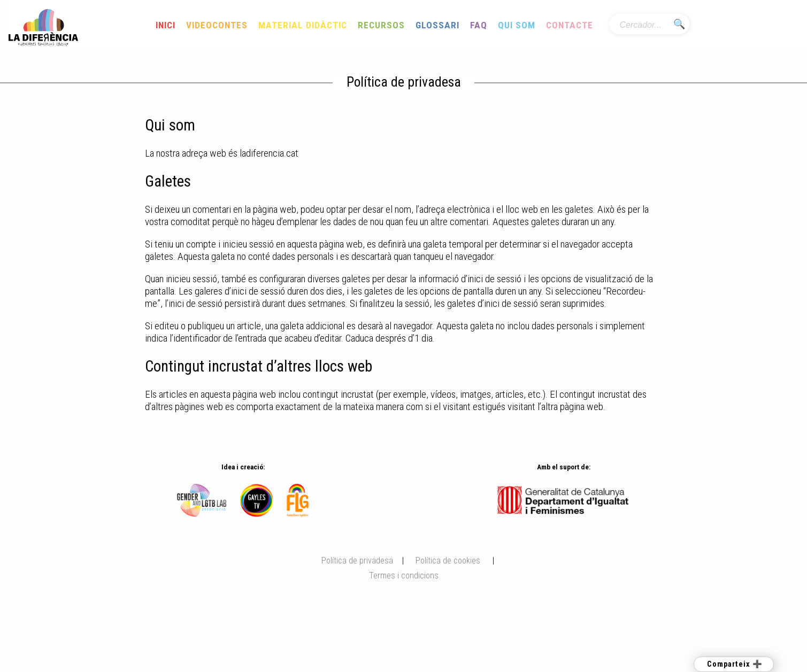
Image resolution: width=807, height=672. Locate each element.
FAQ (479, 25)
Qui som (517, 25)
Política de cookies (448, 561)
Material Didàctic (303, 25)
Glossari (437, 25)
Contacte (570, 25)
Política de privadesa (357, 561)
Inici (166, 25)
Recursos (381, 25)
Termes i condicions (404, 576)
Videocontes (217, 25)
